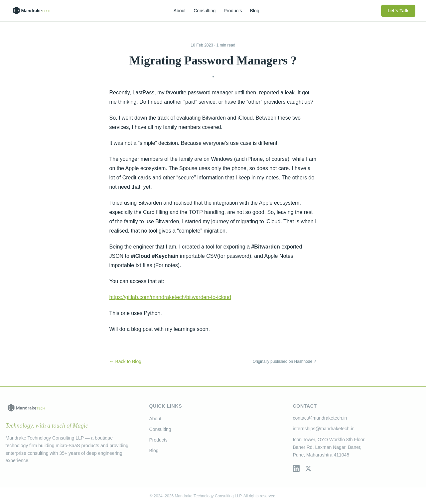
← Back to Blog (126, 361)
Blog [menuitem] (255, 11)
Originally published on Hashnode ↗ (285, 361)
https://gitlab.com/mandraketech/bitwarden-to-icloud (170, 297)
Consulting (160, 429)
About (155, 419)
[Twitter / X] (308, 468)
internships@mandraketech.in (324, 429)
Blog (154, 451)
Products (158, 440)
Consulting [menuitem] (205, 11)
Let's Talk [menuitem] (398, 11)
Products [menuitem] (233, 11)
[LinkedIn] (296, 468)
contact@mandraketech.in (320, 418)
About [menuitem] (180, 11)
